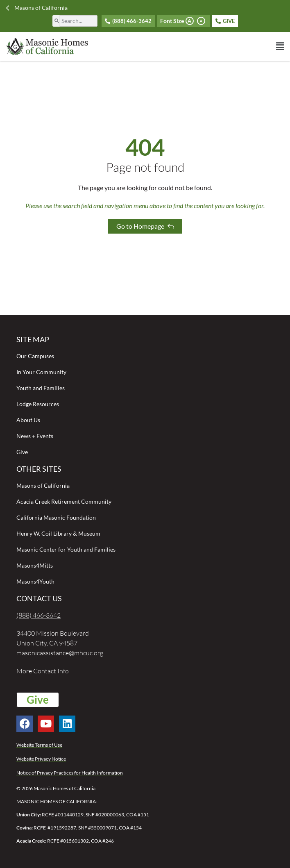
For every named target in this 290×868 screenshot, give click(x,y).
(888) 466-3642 (39, 615)
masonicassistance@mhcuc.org (60, 653)
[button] (214, 46)
